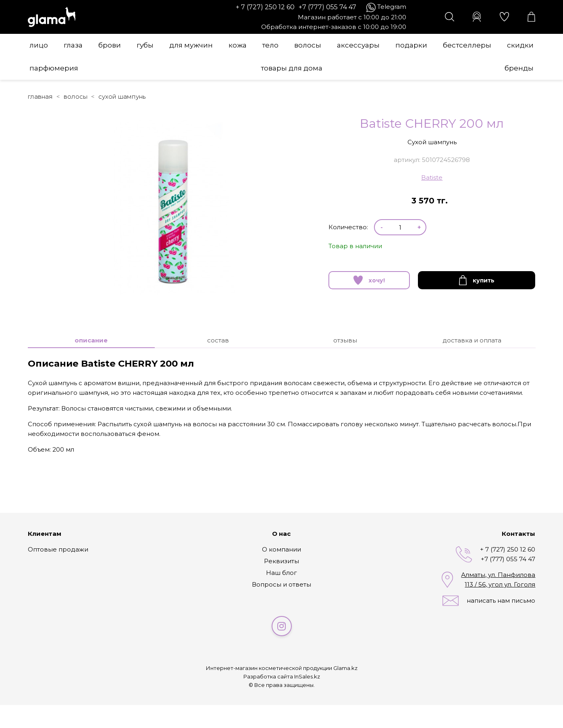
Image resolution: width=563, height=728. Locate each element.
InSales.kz (307, 676)
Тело (270, 45)
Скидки (520, 45)
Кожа (238, 45)
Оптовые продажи (58, 549)
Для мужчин (191, 45)
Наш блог (281, 573)
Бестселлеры (467, 45)
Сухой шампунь (122, 96)
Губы (145, 45)
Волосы (308, 45)
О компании (281, 549)
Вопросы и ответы (281, 584)
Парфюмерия (54, 68)
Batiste (432, 177)
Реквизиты (281, 561)
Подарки (411, 45)
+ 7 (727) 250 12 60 (265, 7)
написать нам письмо (501, 600)
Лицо (39, 45)
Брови (110, 45)
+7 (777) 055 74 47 (327, 7)
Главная (40, 96)
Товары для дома (292, 68)
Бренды (519, 68)
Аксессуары (358, 45)
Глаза (73, 45)
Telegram (392, 7)
